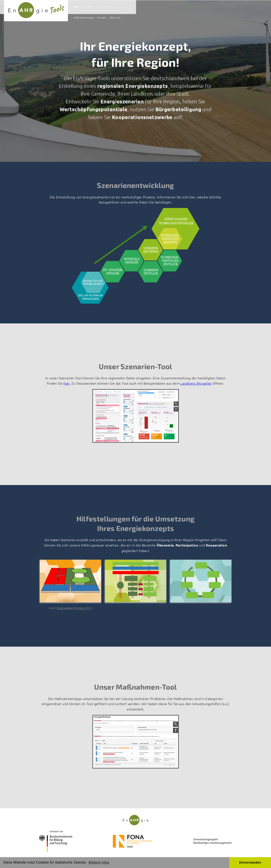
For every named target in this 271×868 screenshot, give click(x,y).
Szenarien (161, 7)
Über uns (236, 7)
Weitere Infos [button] (99, 862)
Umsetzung (178, 7)
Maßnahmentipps (201, 7)
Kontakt (221, 7)
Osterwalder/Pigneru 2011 (74, 608)
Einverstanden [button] (250, 862)
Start (148, 7)
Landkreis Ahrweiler (196, 383)
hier (66, 383)
